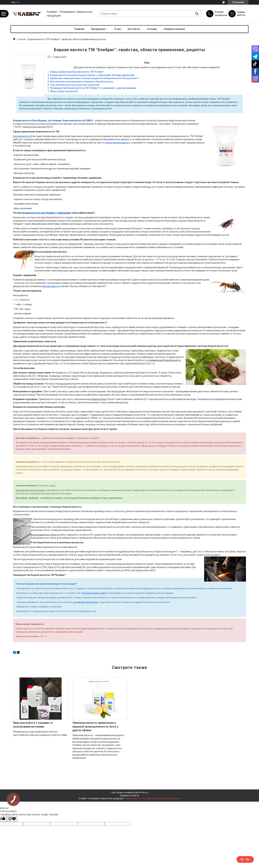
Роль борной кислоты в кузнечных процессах (75, 85)
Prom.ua (144, 793)
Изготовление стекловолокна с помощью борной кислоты (82, 82)
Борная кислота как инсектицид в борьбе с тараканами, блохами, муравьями (92, 75)
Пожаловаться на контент (136, 799)
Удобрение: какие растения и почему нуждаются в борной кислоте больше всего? (95, 78)
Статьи (22, 39)
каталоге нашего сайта (94, 593)
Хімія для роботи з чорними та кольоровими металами (33, 725)
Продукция (98, 29)
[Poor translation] (12, 819)
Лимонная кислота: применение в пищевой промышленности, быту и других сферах (95, 727)
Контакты (134, 29)
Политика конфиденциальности (165, 799)
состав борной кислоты (85, 602)
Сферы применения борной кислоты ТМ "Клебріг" (77, 72)
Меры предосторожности (64, 91)
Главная (79, 29)
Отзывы (152, 29)
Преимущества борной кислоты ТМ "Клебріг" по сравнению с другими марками (93, 88)
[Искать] (197, 14)
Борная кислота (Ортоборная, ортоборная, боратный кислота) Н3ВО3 (53, 121)
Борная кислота (22, 136)
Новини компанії (174, 29)
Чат (245, 859)
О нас (118, 29)
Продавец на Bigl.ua (130, 796)
